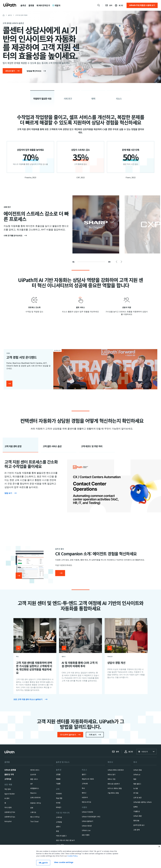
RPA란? (59, 807)
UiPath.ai (137, 774)
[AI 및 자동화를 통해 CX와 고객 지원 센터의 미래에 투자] (80, 656)
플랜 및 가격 (9, 774)
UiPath (86, 830)
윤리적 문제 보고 (139, 825)
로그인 (129, 752)
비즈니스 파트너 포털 (115, 788)
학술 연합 (59, 798)
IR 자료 (136, 793)
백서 (83, 788)
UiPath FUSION (87, 812)
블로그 (84, 774)
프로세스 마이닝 (36, 803)
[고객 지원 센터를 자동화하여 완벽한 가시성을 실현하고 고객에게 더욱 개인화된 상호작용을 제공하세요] (35, 656)
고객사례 (85, 784)
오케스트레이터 (35, 798)
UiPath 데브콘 (87, 826)
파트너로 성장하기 (114, 784)
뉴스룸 (136, 788)
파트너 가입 (112, 779)
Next (121, 262)
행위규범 (136, 821)
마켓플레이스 (35, 788)
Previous (117, 262)
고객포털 (59, 822)
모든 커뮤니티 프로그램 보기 (65, 840)
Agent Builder (10, 794)
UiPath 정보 (138, 770)
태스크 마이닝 (35, 817)
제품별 (58, 779)
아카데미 (59, 794)
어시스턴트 (8, 807)
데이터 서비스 (35, 770)
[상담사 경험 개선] (126, 656)
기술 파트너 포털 (113, 793)
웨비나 (84, 793)
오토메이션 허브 (10, 812)
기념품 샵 (137, 811)
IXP (31, 784)
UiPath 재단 (138, 816)
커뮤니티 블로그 (61, 836)
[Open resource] (18, 648)
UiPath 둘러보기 (87, 821)
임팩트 (136, 807)
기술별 (58, 784)
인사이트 (33, 774)
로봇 (32, 808)
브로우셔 (85, 797)
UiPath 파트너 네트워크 (116, 770)
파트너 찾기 (112, 774)
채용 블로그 (137, 784)
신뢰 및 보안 (137, 798)
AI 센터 (7, 798)
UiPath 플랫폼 (10, 770)
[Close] (159, 857)
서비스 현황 (60, 845)
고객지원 (8, 779)
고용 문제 (137, 830)
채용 (135, 779)
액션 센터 (8, 789)
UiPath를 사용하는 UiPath (142, 802)
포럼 (57, 831)
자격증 (58, 803)
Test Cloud (34, 821)
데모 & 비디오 (86, 802)
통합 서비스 (34, 779)
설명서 (58, 827)
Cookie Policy (72, 866)
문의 (115, 752)
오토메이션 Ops (10, 817)
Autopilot (8, 821)
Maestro (33, 793)
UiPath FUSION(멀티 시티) (91, 817)
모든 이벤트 (86, 835)
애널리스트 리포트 (88, 779)
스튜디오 (33, 812)
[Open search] (99, 5)
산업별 (58, 774)
